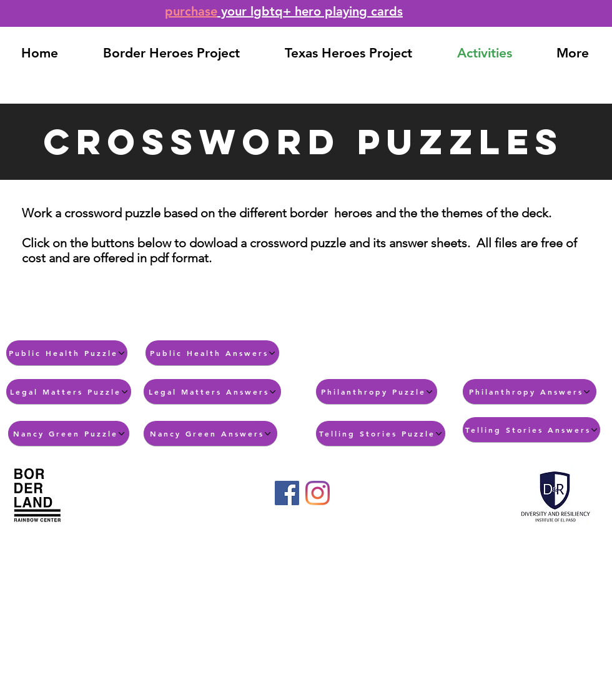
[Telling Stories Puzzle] (381, 433)
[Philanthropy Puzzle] (377, 392)
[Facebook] (287, 493)
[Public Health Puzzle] (67, 353)
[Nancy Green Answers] (210, 433)
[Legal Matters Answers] (212, 392)
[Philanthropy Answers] (530, 392)
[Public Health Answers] (212, 353)
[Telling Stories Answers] (531, 430)
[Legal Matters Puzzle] (69, 392)
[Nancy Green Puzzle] (69, 433)
